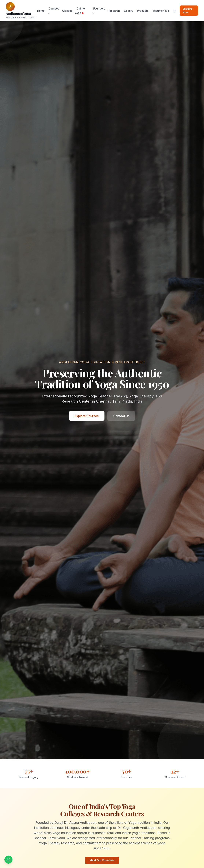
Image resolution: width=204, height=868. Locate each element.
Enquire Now (188, 11)
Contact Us (121, 416)
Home (41, 11)
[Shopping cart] (174, 11)
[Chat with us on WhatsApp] (8, 860)
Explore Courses (87, 416)
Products (143, 11)
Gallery (128, 11)
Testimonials (161, 11)
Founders (99, 11)
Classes (67, 11)
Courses (53, 11)
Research (114, 11)
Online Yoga (80, 11)
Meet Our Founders (102, 860)
